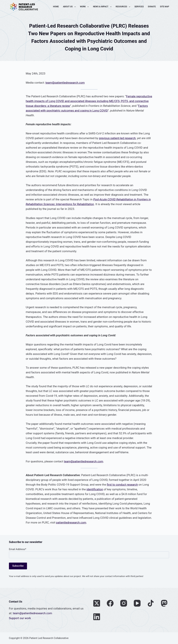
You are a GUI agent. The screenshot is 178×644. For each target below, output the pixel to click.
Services (139, 7)
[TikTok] (151, 603)
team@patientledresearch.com (65, 83)
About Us (70, 7)
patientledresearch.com (71, 522)
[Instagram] (124, 603)
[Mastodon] (164, 603)
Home (56, 7)
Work (85, 7)
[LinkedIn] (97, 617)
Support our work (20, 618)
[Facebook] (110, 603)
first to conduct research (122, 485)
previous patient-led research (117, 138)
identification (95, 489)
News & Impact (103, 7)
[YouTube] (137, 603)
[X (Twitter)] (97, 603)
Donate (152, 7)
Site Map (165, 7)
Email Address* (18, 549)
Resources (124, 7)
